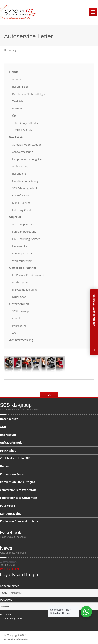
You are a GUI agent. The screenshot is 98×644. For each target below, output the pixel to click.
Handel (14, 72)
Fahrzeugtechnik (25, 188)
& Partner (23, 268)
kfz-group (21, 311)
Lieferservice (20, 246)
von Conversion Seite (19, 521)
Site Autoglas (17, 482)
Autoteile (18, 79)
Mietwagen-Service (24, 253)
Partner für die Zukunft (28, 275)
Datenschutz (9, 419)
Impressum (19, 326)
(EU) (15, 458)
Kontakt (17, 318)
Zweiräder (18, 101)
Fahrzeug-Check (22, 210)
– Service (21, 203)
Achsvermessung (22, 152)
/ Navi (21, 195)
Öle (14, 116)
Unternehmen (19, 304)
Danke (5, 466)
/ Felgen (21, 87)
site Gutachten (18, 498)
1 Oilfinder (24, 130)
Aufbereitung (20, 166)
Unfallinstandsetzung (25, 181)
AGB (15, 333)
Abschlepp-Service (23, 224)
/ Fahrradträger (29, 94)
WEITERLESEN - (10, 569)
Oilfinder (27, 123)
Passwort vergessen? (11, 618)
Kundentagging (11, 513)
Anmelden (7, 614)
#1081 (8, 506)
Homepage (11, 50)
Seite (12, 474)
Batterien (18, 108)
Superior (15, 217)
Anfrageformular (12, 443)
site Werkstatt (18, 490)
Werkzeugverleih (22, 261)
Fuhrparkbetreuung (24, 232)
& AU (28, 159)
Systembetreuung (24, 290)
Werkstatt (16, 137)
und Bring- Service (26, 239)
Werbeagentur (21, 282)
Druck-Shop (19, 297)
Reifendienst (20, 174)
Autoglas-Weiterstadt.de (27, 145)
